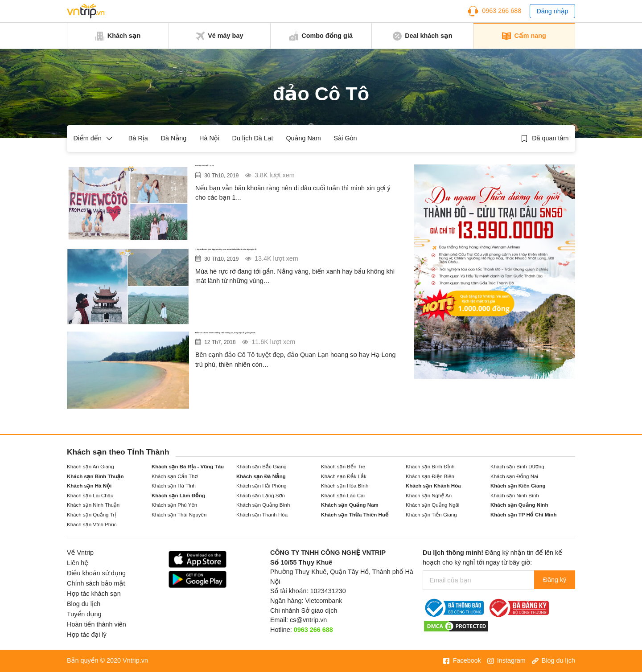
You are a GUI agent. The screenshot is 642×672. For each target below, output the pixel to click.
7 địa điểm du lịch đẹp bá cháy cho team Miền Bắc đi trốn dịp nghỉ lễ (294, 259)
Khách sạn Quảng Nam (350, 505)
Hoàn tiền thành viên (97, 624)
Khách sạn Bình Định (430, 467)
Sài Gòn (346, 138)
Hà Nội (209, 138)
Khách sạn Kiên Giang (518, 486)
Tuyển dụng (84, 614)
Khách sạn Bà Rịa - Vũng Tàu (188, 467)
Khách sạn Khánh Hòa (433, 486)
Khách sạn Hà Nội (89, 486)
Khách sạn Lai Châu (90, 496)
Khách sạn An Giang (91, 467)
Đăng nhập (552, 11)
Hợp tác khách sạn (94, 594)
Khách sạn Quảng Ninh (519, 505)
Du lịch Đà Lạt (253, 138)
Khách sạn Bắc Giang (261, 467)
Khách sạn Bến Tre (343, 467)
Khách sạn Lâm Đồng (178, 496)
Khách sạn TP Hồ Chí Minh (524, 515)
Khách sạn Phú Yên (174, 505)
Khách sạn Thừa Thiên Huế (355, 515)
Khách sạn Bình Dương (517, 467)
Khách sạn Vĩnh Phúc (92, 524)
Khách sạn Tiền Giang (431, 515)
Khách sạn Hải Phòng (261, 486)
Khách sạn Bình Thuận (95, 476)
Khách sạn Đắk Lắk (344, 476)
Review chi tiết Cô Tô (235, 170)
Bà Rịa (138, 138)
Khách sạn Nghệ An (429, 496)
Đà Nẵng (174, 138)
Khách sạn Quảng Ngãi (432, 505)
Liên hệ (78, 563)
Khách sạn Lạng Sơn (261, 496)
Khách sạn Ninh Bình (515, 496)
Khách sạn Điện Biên (430, 476)
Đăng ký (554, 580)
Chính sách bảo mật (96, 583)
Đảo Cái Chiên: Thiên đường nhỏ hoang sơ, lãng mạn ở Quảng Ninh (298, 343)
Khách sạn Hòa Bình (345, 486)
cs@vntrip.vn (308, 620)
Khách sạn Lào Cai (343, 496)
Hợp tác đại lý (87, 635)
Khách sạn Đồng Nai (514, 476)
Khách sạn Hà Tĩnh (174, 486)
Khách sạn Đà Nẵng (261, 476)
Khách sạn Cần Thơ (175, 476)
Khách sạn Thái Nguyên (179, 515)
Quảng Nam (303, 138)
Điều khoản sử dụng (96, 573)
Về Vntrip (80, 553)
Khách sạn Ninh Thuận (93, 505)
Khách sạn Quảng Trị (91, 515)
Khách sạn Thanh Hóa (262, 515)
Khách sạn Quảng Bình (263, 505)
